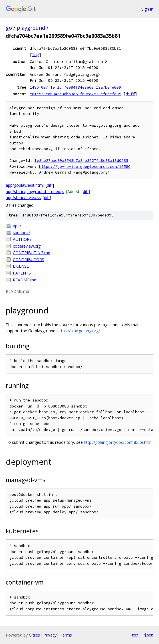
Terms (66, 635)
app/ (17, 226)
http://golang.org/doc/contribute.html (118, 442)
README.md (25, 280)
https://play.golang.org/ (79, 331)
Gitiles (34, 635)
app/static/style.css (23, 197)
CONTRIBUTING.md (32, 253)
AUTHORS (22, 239)
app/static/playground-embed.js (35, 191)
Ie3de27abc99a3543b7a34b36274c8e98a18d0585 (81, 161)
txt (135, 635)
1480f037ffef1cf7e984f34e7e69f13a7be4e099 (75, 87)
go (9, 28)
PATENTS (22, 273)
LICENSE (21, 266)
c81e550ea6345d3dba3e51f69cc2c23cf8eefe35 (75, 94)
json (149, 635)
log (35, 55)
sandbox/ (21, 233)
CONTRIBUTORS (29, 260)
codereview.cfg (27, 246)
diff (130, 94)
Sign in (147, 9)
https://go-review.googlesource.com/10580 (85, 167)
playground (31, 28)
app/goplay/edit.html (25, 185)
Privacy (50, 635)
